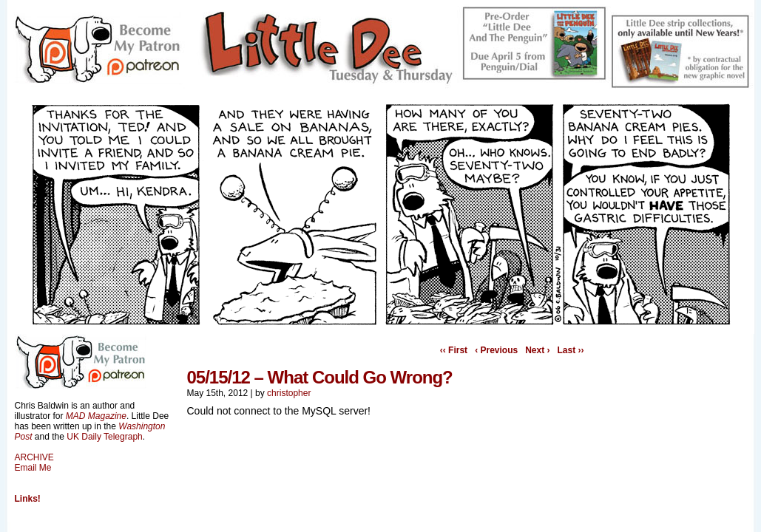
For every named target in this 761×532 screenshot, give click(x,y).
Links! (28, 499)
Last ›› (571, 350)
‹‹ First (454, 350)
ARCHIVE (34, 457)
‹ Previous (496, 350)
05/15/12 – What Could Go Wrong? (320, 377)
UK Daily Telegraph (105, 437)
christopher (289, 393)
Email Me (33, 468)
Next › (537, 350)
